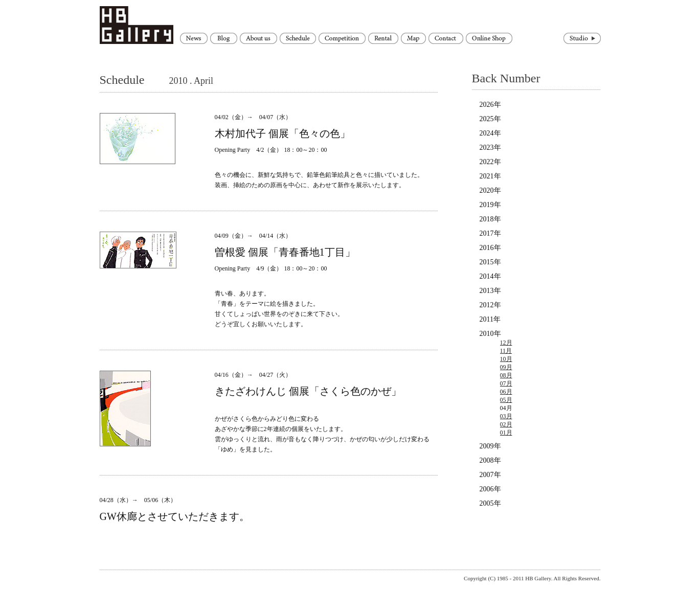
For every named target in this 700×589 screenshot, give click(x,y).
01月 (506, 433)
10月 (506, 359)
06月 (506, 392)
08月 (506, 375)
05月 (506, 400)
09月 (506, 367)
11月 (506, 351)
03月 (506, 416)
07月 (506, 383)
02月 (506, 424)
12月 (506, 343)
